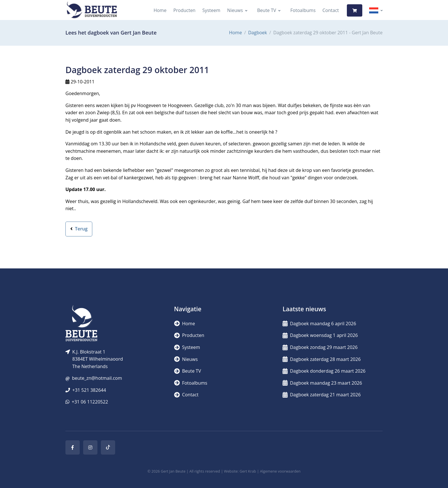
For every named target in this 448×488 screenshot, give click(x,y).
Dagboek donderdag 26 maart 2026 (324, 371)
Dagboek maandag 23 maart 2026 (322, 383)
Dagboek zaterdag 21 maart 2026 (322, 395)
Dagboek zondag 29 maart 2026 (320, 347)
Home (160, 10)
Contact (331, 10)
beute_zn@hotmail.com (97, 378)
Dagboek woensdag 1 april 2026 (320, 335)
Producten (185, 10)
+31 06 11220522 (90, 402)
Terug (79, 229)
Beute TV (267, 10)
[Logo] (92, 10)
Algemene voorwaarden (280, 471)
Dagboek (258, 33)
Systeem (211, 10)
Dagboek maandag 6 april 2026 (319, 324)
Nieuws (235, 10)
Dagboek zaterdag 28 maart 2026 (322, 359)
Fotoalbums (303, 10)
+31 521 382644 (89, 390)
